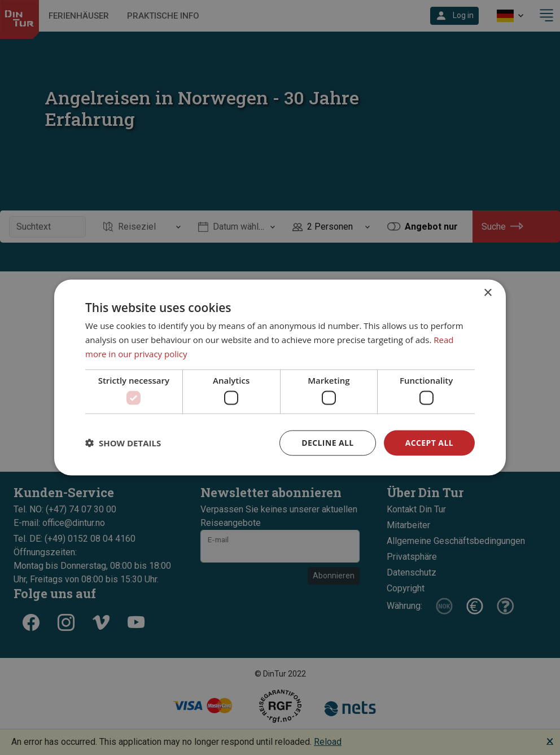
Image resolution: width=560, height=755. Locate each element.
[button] (123, 443)
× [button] (487, 293)
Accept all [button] (429, 443)
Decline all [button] (327, 443)
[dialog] (280, 378)
